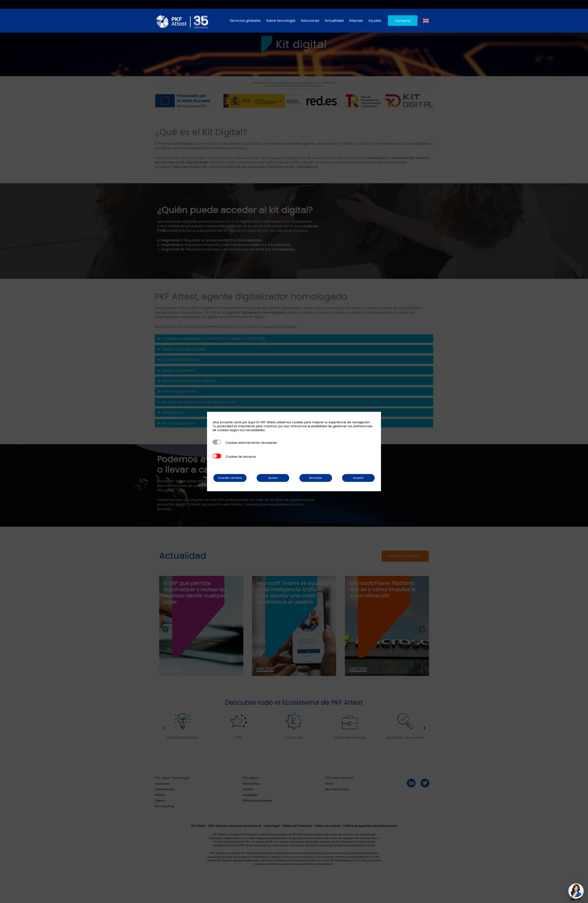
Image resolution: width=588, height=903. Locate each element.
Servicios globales (245, 21)
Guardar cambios (233, 478)
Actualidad (334, 21)
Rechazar (318, 478)
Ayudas (375, 21)
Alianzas (356, 21)
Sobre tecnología (281, 21)
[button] (576, 891)
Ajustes (277, 478)
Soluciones (310, 21)
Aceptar (358, 478)
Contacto (403, 21)
